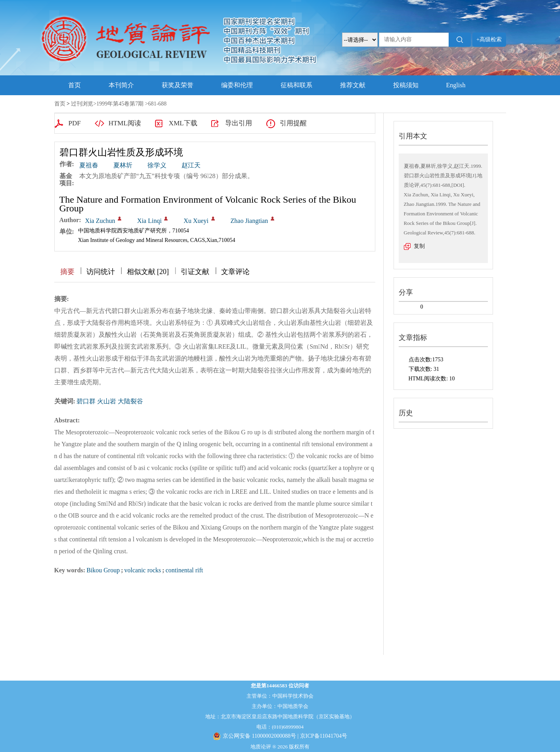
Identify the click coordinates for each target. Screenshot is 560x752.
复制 (419, 246)
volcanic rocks (142, 570)
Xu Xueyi (196, 221)
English (456, 85)
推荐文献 (353, 85)
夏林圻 (123, 165)
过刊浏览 (82, 104)
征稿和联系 (296, 85)
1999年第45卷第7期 (120, 104)
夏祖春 (89, 165)
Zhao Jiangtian (249, 221)
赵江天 (191, 165)
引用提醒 (293, 123)
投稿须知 (406, 85)
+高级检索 (489, 39)
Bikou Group (103, 570)
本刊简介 (121, 85)
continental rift (184, 570)
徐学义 (157, 165)
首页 (75, 85)
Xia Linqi (149, 221)
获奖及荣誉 (178, 85)
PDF (75, 123)
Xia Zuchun (100, 221)
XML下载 (183, 123)
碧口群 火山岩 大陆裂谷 (110, 401)
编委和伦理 (237, 85)
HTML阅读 (125, 123)
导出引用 (239, 123)
